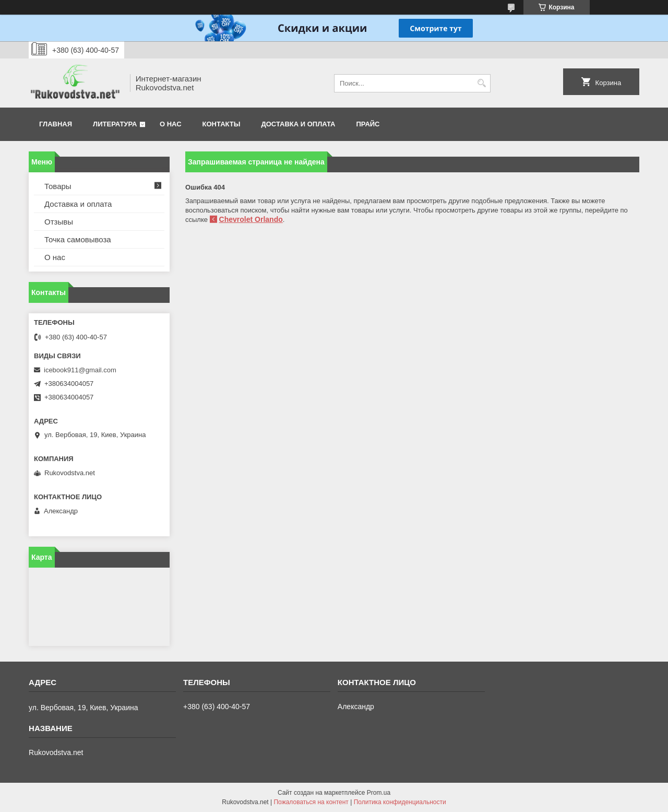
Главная (56, 124)
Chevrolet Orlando (251, 219)
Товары (58, 186)
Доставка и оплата (298, 124)
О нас (171, 124)
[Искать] (481, 83)
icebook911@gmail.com (80, 370)
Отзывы (59, 222)
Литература (115, 124)
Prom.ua (379, 793)
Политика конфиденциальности (400, 802)
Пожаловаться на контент (311, 802)
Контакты (222, 124)
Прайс (368, 124)
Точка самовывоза (78, 239)
